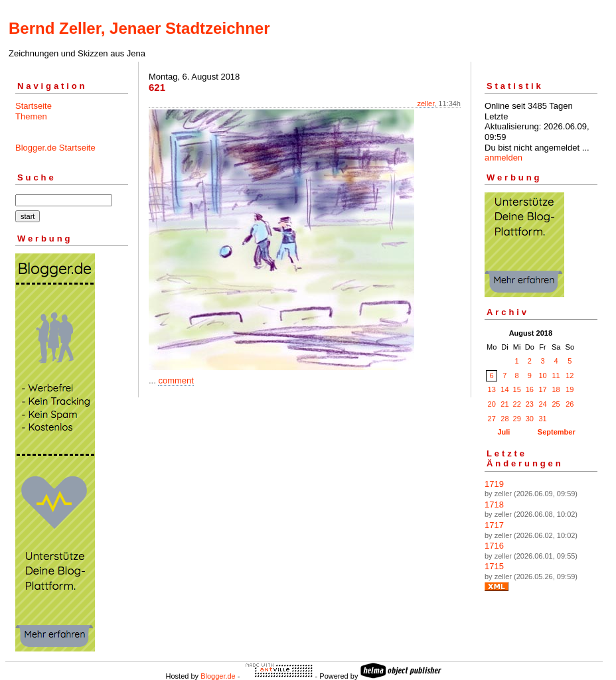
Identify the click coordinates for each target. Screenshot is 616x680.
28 (504, 419)
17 (542, 389)
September (557, 432)
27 (492, 419)
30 (530, 419)
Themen (31, 116)
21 (504, 404)
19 (570, 389)
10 (542, 375)
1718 (494, 505)
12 (570, 375)
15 (517, 389)
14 (504, 389)
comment (176, 380)
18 (556, 389)
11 (556, 375)
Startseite (34, 106)
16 (530, 389)
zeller (426, 103)
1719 (494, 484)
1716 (494, 546)
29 (517, 419)
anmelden (503, 158)
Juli (503, 432)
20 (492, 404)
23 (530, 404)
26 (570, 404)
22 (517, 404)
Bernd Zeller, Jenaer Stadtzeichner (139, 28)
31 (542, 419)
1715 (494, 566)
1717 (494, 525)
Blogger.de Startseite (55, 148)
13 (492, 389)
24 (542, 404)
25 (556, 404)
